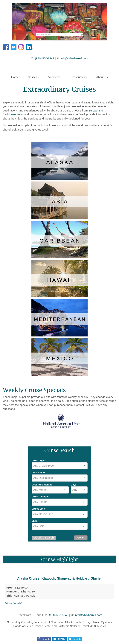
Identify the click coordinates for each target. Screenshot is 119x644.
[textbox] (60, 466)
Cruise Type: (39, 461)
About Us (102, 77)
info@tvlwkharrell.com (74, 58)
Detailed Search (44, 537)
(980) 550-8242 (45, 58)
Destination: (39, 472)
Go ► (81, 537)
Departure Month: (42, 485)
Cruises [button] (32, 77)
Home (15, 77)
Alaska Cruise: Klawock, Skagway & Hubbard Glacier (59, 578)
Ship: (35, 521)
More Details (13, 603)
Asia (20, 114)
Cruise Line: (39, 509)
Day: (73, 485)
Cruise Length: (40, 497)
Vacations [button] (54, 77)
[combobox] (60, 466)
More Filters (41, 532)
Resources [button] (78, 77)
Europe (93, 110)
